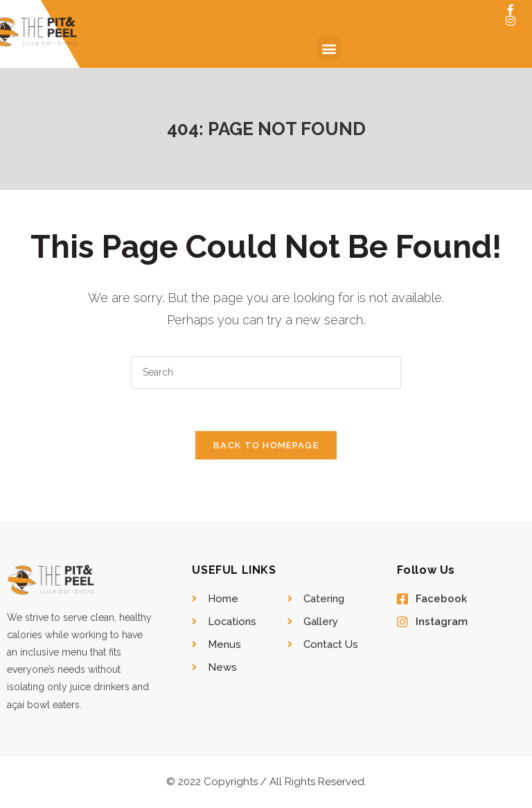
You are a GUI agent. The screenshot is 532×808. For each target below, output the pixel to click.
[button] (329, 48)
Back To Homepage (266, 445)
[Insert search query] (266, 372)
